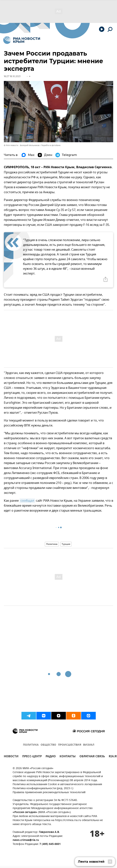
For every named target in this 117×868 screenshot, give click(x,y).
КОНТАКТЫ (68, 757)
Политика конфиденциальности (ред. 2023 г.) (43, 788)
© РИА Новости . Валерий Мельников (22, 145)
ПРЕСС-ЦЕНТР (32, 757)
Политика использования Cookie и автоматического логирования (57, 784)
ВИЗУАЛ (89, 745)
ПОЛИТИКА (31, 745)
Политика (52, 544)
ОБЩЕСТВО (48, 745)
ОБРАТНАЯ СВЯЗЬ (92, 757)
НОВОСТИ (11, 757)
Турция (66, 544)
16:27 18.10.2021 (12, 76)
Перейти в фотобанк (51, 145)
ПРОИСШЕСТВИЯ (70, 745)
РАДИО (51, 757)
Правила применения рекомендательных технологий (49, 793)
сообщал (27, 501)
